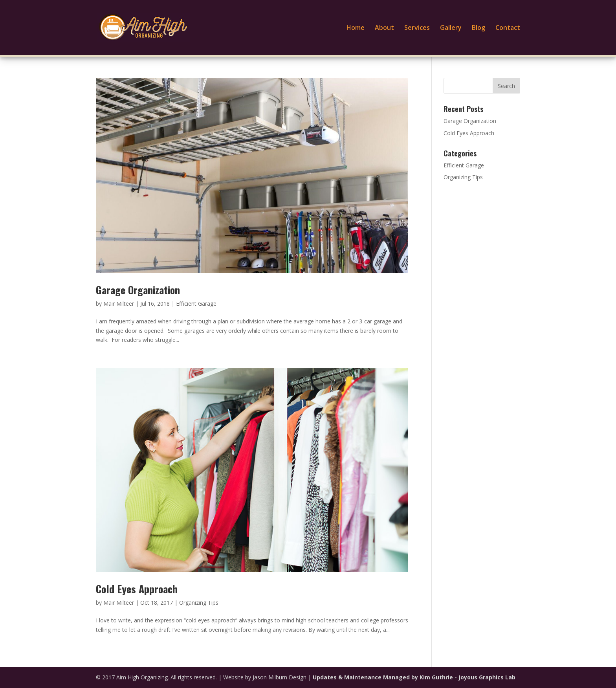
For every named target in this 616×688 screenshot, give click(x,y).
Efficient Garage (196, 304)
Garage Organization (138, 290)
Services (417, 28)
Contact (508, 28)
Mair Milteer (119, 304)
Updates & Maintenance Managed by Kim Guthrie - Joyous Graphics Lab (414, 677)
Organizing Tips (199, 603)
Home (356, 28)
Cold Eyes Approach (137, 589)
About (384, 28)
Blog (478, 28)
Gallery (451, 28)
